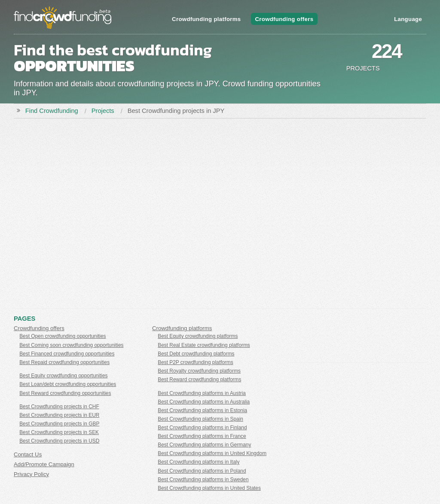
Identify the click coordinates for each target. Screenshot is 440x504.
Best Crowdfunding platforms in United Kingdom (212, 453)
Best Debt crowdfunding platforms (196, 354)
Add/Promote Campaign (44, 464)
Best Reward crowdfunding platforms (199, 380)
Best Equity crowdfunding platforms (198, 336)
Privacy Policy (31, 474)
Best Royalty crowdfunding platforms (199, 371)
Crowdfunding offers (284, 19)
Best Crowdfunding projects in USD (59, 441)
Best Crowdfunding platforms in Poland (202, 471)
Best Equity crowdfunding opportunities (63, 376)
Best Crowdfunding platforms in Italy (199, 462)
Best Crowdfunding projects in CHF (59, 407)
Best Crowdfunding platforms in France (202, 436)
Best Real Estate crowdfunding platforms (204, 345)
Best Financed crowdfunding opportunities (67, 354)
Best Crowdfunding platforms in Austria (202, 393)
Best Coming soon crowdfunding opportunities (71, 345)
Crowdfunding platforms (206, 19)
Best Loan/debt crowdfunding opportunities (68, 384)
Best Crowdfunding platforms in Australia (204, 402)
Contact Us (28, 454)
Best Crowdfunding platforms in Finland (202, 428)
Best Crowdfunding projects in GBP (59, 424)
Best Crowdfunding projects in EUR (59, 415)
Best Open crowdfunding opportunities (63, 336)
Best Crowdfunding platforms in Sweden (203, 480)
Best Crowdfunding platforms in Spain (200, 419)
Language (408, 19)
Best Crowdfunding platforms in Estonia (202, 410)
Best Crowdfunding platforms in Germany (204, 445)
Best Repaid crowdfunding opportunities (64, 362)
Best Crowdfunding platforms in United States (209, 488)
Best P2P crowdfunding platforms (195, 362)
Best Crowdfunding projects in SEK (59, 432)
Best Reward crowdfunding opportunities (65, 393)
